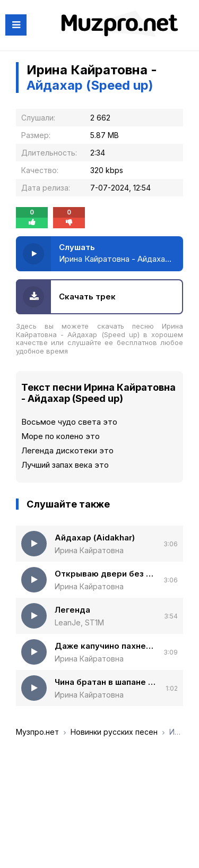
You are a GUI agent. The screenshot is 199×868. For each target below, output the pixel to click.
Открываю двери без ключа (105, 574)
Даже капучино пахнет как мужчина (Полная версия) (105, 646)
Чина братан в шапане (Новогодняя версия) (106, 682)
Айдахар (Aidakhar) (95, 538)
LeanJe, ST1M (79, 622)
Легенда (72, 610)
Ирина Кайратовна (89, 550)
